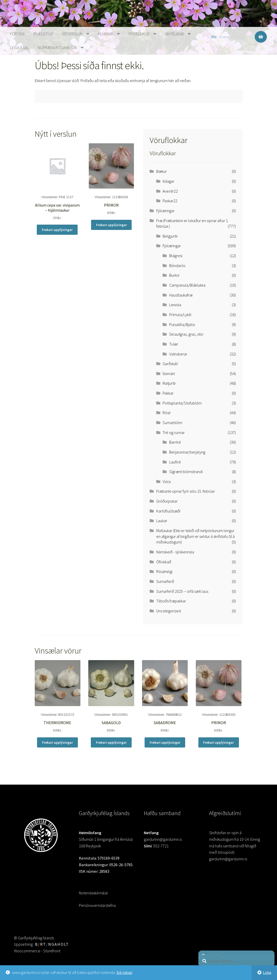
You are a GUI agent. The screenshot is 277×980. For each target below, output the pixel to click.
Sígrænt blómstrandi (186, 472)
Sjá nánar (124, 972)
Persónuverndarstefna (97, 905)
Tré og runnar (174, 432)
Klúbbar (106, 34)
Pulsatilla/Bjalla (182, 324)
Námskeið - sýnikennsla (175, 552)
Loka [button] (267, 972)
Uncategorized (169, 611)
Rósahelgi (164, 571)
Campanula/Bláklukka (187, 285)
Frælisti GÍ (43, 34)
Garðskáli (170, 364)
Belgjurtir (170, 236)
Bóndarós (177, 266)
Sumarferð (165, 581)
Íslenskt (169, 374)
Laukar (162, 521)
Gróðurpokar (167, 501)
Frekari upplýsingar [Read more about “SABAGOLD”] (111, 742)
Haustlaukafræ (181, 295)
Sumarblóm (172, 423)
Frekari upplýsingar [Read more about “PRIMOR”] (111, 225)
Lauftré (175, 462)
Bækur (161, 171)
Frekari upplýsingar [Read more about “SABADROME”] (165, 742)
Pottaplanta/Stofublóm (182, 403)
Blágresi (176, 256)
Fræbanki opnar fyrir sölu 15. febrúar (186, 491)
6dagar (168, 181)
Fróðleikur (139, 34)
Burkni (174, 275)
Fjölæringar (165, 211)
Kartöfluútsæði (168, 511)
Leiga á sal (20, 48)
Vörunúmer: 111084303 (111, 180)
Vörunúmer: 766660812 (165, 697)
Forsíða (17, 34)
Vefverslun (72, 34)
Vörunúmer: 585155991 (111, 697)
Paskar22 (170, 201)
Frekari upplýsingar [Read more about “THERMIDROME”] (57, 742)
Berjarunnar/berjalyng (187, 452)
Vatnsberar (178, 354)
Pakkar (168, 393)
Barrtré (175, 442)
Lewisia (175, 305)
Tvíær (174, 344)
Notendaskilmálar (93, 893)
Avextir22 (170, 191)
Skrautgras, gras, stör (186, 334)
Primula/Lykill (180, 315)
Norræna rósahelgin (57, 48)
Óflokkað (164, 562)
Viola (167, 481)
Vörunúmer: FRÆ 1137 (57, 182)
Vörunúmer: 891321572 (58, 697)
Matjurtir (169, 383)
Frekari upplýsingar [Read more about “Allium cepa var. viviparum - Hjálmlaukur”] (57, 230)
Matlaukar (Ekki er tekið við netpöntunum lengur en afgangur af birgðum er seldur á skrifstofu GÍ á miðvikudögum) (195, 536)
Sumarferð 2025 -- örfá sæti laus (182, 591)
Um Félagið (174, 34)
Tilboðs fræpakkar (171, 601)
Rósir (167, 413)
